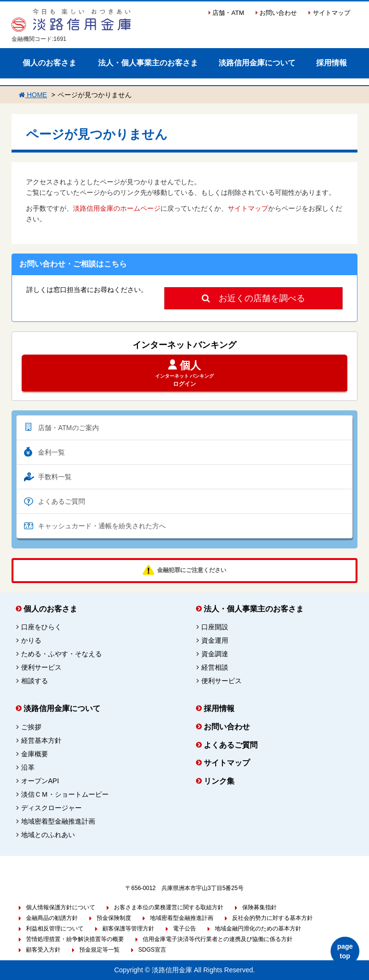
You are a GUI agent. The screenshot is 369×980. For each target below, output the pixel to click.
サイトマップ (329, 13)
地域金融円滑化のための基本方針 (258, 929)
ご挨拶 (31, 727)
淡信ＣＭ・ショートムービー (65, 794)
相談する (35, 681)
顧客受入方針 (43, 950)
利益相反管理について (55, 929)
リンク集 (219, 781)
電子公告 (184, 929)
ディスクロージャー (51, 808)
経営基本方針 (41, 740)
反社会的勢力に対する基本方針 (272, 918)
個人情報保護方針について (61, 907)
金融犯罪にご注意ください (192, 570)
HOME (33, 95)
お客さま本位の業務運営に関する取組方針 (169, 907)
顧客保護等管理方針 (128, 929)
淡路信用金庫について (257, 63)
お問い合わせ (277, 13)
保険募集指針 (259, 907)
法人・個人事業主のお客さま (148, 63)
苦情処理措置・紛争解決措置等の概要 (75, 939)
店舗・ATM (226, 13)
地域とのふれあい (48, 835)
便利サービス (41, 667)
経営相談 (215, 667)
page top (345, 951)
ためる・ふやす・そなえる (61, 654)
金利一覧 (51, 452)
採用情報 (332, 63)
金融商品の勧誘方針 (52, 918)
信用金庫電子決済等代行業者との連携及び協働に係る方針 (218, 939)
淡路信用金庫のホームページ (117, 208)
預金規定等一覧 (99, 950)
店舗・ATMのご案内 (68, 428)
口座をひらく (41, 627)
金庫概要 (35, 754)
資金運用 (215, 640)
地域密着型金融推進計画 (58, 821)
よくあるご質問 (61, 501)
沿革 (28, 767)
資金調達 (215, 654)
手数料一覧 (55, 477)
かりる (31, 640)
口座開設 (215, 627)
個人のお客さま (49, 63)
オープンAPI (40, 781)
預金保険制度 (114, 918)
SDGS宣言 (152, 950)
